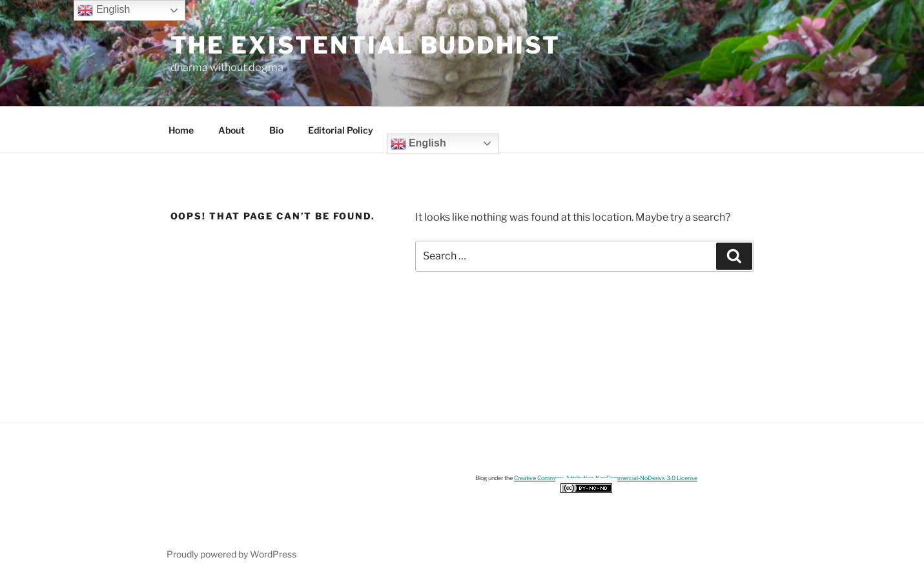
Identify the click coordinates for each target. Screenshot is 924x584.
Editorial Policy (341, 130)
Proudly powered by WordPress (231, 554)
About (231, 130)
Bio (276, 130)
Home (181, 130)
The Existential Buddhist (365, 45)
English (418, 144)
